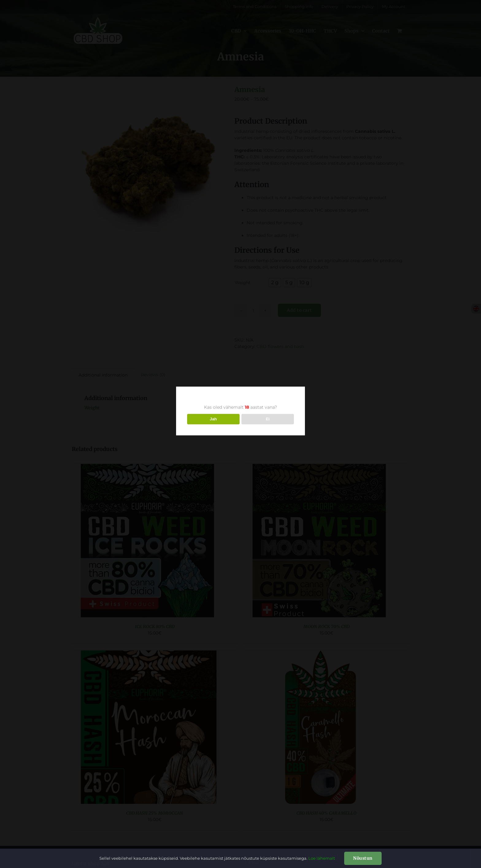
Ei (268, 419)
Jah (213, 419)
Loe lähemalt (322, 858)
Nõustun (363, 858)
